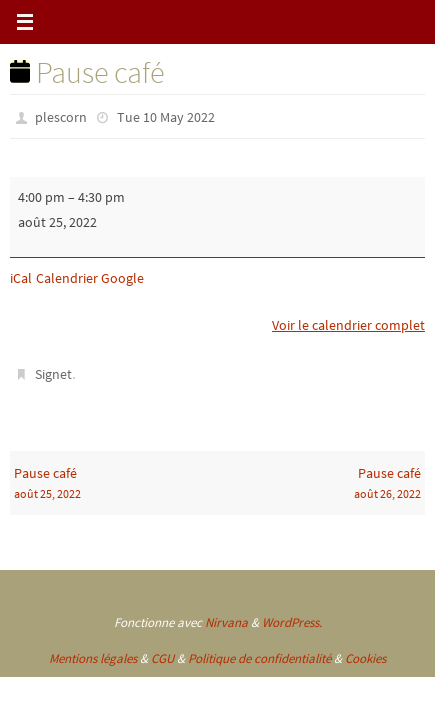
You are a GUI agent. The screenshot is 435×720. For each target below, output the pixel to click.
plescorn (61, 117)
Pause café (113, 484)
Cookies (365, 658)
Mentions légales (93, 658)
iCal (21, 278)
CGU (162, 658)
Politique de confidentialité (259, 658)
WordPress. (292, 622)
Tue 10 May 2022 (166, 117)
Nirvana (226, 622)
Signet (53, 374)
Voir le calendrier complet (348, 325)
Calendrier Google (90, 278)
